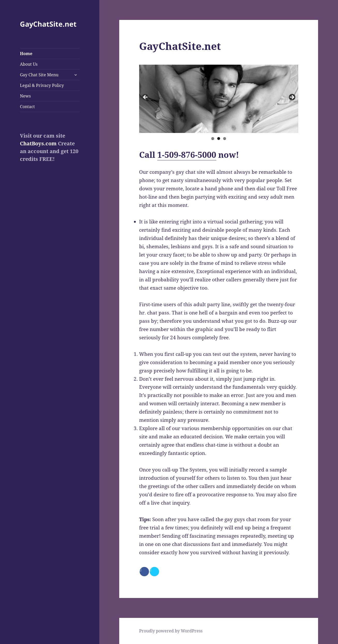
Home (26, 54)
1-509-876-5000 (187, 155)
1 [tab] (213, 138)
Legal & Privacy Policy (42, 85)
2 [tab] (219, 138)
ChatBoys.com (38, 143)
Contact (27, 107)
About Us (29, 64)
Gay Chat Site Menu (39, 75)
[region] (219, 99)
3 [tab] (225, 138)
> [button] (292, 98)
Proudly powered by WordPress (171, 631)
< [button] (146, 98)
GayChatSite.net (48, 24)
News (25, 96)
